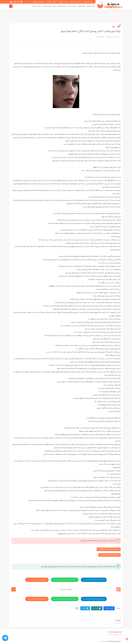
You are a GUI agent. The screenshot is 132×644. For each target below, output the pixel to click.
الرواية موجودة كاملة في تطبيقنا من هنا (37, 580)
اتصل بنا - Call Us (63, 2)
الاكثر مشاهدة (81, 7)
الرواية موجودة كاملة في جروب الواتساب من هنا (65, 580)
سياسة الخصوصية (88, 2)
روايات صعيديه (37, 7)
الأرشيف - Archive (51, 2)
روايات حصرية (72, 7)
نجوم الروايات (103, 641)
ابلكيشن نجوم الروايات (38, 2)
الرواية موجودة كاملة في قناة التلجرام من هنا (94, 580)
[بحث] (11, 7)
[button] (109, 608)
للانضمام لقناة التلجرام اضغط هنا (110, 555)
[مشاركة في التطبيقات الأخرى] (77, 608)
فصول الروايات (62, 7)
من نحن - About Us (76, 2)
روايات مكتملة (91, 7)
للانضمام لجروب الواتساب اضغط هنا (109, 549)
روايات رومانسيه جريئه (49, 7)
